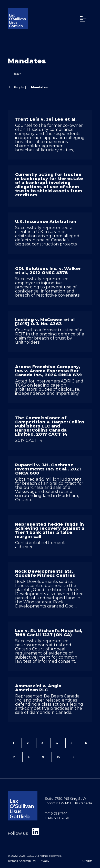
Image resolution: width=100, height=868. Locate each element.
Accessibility (27, 861)
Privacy (44, 861)
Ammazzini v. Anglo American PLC (38, 688)
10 (59, 757)
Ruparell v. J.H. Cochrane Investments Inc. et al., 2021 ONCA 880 (48, 469)
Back (15, 74)
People (19, 87)
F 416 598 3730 (57, 818)
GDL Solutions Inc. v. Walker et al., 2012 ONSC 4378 (48, 271)
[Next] (73, 757)
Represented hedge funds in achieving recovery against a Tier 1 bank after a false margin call (50, 530)
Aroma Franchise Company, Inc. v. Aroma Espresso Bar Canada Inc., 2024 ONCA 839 (48, 371)
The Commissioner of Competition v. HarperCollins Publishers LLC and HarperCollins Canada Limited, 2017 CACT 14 (50, 426)
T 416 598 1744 (56, 813)
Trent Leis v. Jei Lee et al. (46, 119)
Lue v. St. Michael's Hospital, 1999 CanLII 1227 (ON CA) (49, 633)
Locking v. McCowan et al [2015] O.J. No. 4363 (45, 322)
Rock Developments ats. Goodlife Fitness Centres (45, 573)
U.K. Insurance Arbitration (46, 222)
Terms (12, 861)
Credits (87, 861)
